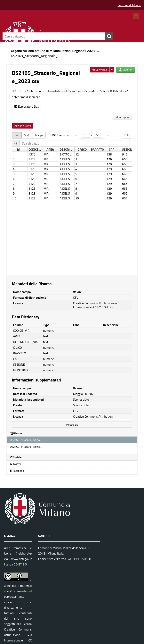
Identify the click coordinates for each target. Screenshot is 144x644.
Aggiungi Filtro (23, 126)
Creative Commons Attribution (93, 416)
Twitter (16, 464)
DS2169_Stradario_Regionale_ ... (36, 56)
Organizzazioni (22, 51)
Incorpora (122, 117)
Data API (126, 70)
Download (100, 70)
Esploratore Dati (27, 106)
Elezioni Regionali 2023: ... (79, 51)
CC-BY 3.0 (20, 564)
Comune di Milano (129, 5)
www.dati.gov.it (22, 559)
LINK (110, 307)
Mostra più (72, 425)
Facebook (17, 471)
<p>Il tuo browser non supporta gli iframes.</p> (72, 201)
